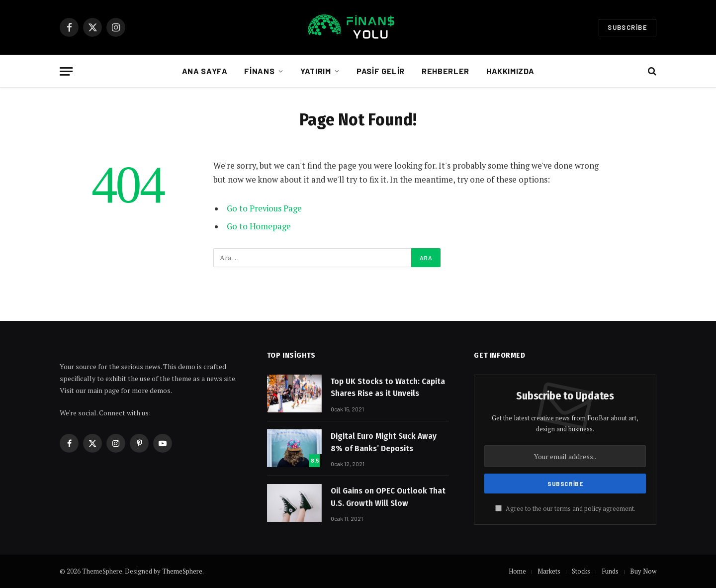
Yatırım (315, 71)
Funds (610, 571)
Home (517, 571)
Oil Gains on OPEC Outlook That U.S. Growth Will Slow (388, 497)
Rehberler (446, 71)
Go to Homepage (259, 226)
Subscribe (627, 27)
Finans (259, 71)
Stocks (581, 571)
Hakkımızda (510, 71)
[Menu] (66, 71)
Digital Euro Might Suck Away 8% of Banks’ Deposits (384, 442)
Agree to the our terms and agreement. (565, 509)
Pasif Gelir (381, 71)
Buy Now (643, 571)
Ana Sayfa (205, 71)
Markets (549, 571)
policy (593, 509)
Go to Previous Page (264, 208)
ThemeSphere (182, 571)
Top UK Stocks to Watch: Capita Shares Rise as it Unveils (388, 387)
